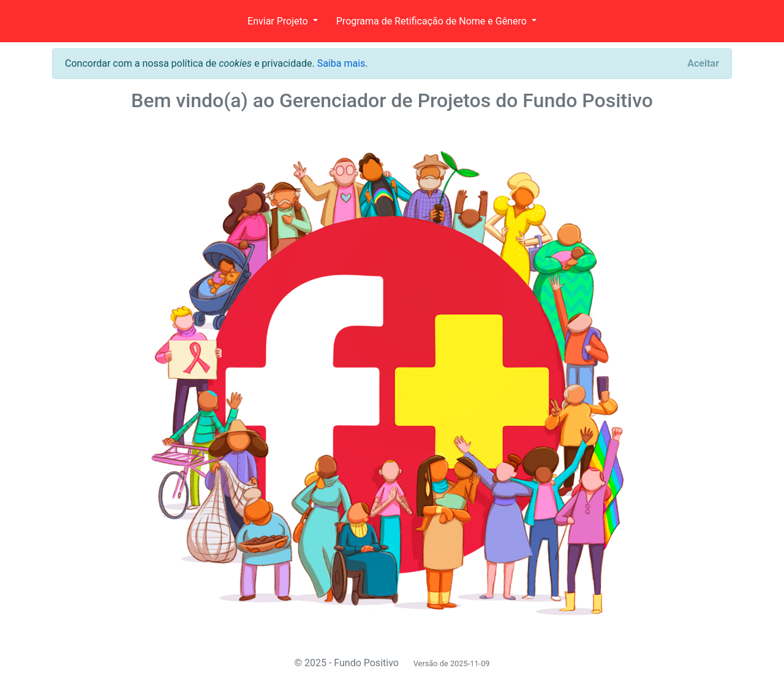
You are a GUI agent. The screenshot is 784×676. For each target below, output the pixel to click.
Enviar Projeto (279, 21)
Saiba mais (341, 63)
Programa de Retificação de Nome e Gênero (433, 21)
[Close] (703, 64)
